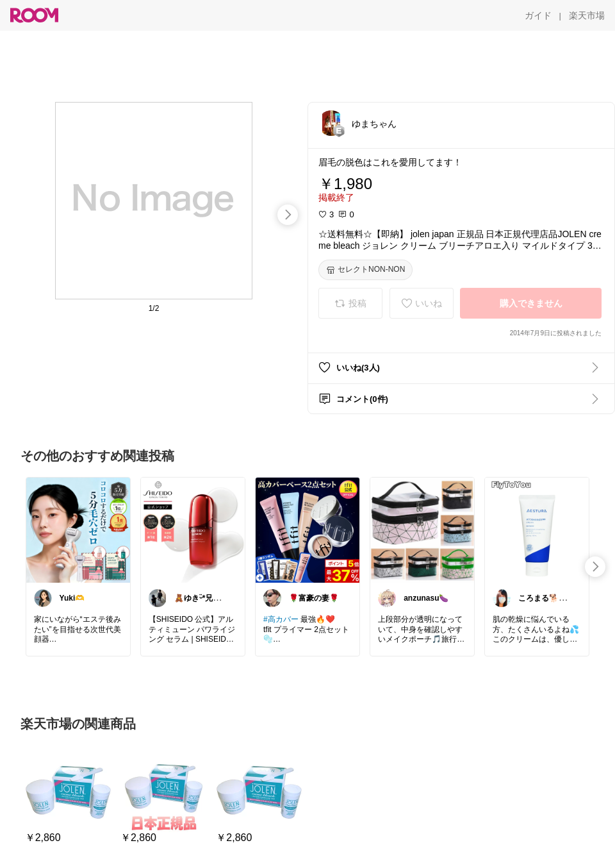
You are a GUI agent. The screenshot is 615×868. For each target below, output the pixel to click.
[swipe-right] (288, 215)
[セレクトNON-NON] (365, 270)
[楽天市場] (587, 15)
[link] (78, 530)
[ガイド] (538, 15)
